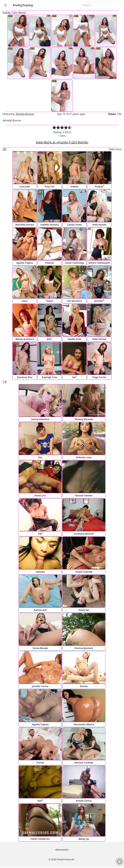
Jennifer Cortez (40, 686)
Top (40, 533)
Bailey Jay (84, 839)
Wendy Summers (25, 339)
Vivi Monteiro (75, 301)
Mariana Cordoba (84, 763)
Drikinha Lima (84, 457)
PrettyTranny (23, 5)
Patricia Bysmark (84, 648)
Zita (40, 457)
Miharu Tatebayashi (99, 263)
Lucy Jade (25, 186)
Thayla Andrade (84, 572)
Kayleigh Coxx (49, 377)
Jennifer (99, 301)
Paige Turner (99, 377)
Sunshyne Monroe (84, 534)
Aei (74, 377)
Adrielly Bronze (25, 114)
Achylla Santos (84, 801)
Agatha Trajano (25, 263)
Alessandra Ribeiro (84, 724)
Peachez (50, 263)
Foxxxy (40, 763)
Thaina (50, 301)
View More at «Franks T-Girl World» (62, 142)
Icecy (25, 301)
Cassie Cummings (74, 263)
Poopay (99, 186)
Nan (40, 801)
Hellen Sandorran (40, 839)
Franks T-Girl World (14, 12)
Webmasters (62, 850)
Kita (50, 339)
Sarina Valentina (40, 419)
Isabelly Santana (50, 225)
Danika (84, 686)
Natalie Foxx (75, 339)
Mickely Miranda (84, 419)
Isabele (74, 186)
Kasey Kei (84, 610)
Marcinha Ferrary (25, 225)
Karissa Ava (40, 610)
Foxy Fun (50, 186)
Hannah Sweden (84, 496)
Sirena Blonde (40, 648)
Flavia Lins (40, 496)
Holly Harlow (99, 225)
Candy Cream (75, 225)
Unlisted (40, 572)
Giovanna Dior (25, 377)
